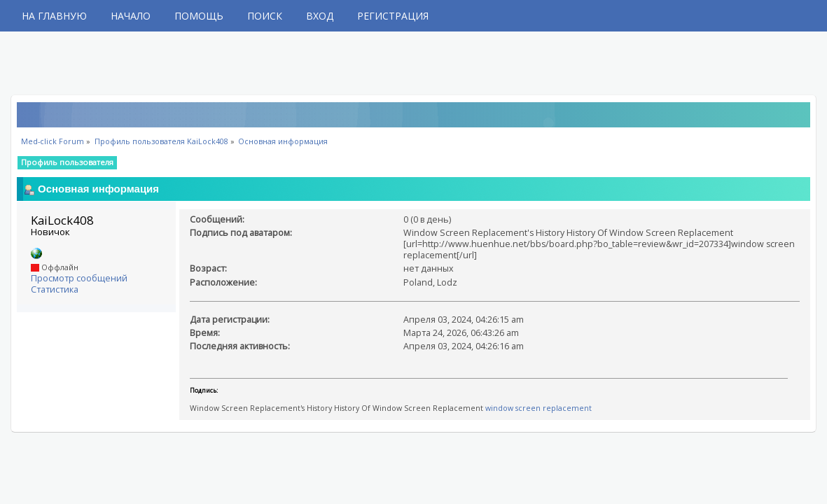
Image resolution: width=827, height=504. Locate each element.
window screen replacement (538, 408)
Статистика (55, 289)
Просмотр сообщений (79, 278)
